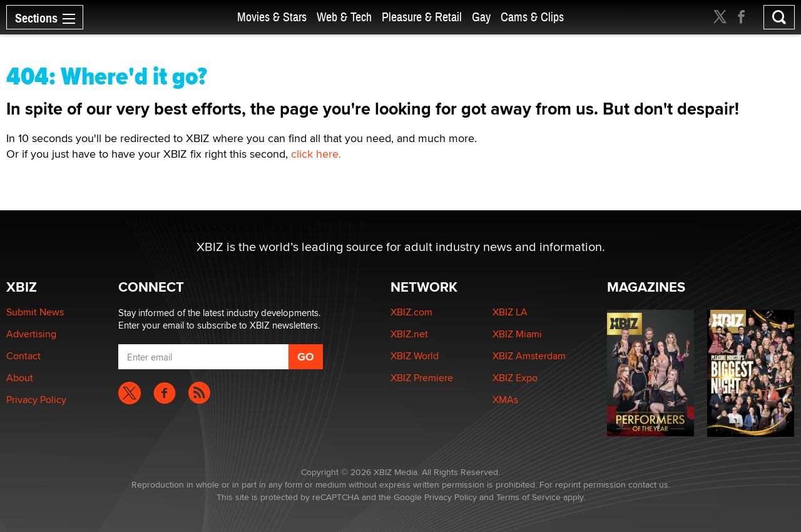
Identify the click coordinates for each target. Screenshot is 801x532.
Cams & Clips (532, 17)
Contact (23, 356)
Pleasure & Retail (422, 17)
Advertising (31, 334)
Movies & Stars (272, 17)
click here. (316, 154)
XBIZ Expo (515, 378)
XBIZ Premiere (422, 378)
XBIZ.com (411, 312)
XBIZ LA (510, 312)
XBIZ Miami (517, 334)
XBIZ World (415, 356)
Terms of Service (528, 497)
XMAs (505, 400)
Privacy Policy (36, 400)
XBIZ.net (409, 334)
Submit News (35, 312)
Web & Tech (344, 17)
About (20, 378)
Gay (481, 17)
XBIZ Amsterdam (529, 356)
